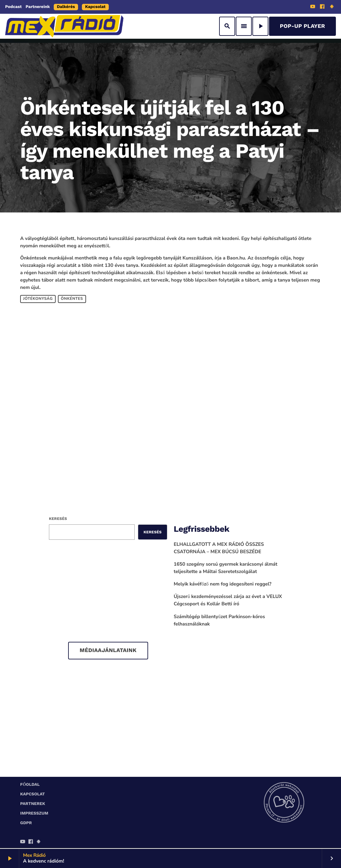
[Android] (332, 7)
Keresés (58, 519)
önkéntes (72, 299)
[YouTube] (313, 7)
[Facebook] (322, 7)
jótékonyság (38, 299)
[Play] (260, 26)
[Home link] (64, 26)
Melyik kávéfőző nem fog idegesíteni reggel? (223, 584)
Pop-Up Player (302, 26)
